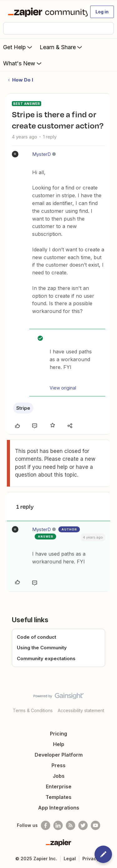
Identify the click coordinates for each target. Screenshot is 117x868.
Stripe (23, 408)
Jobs (59, 776)
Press (58, 765)
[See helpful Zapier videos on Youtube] (95, 825)
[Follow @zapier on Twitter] (83, 825)
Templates (58, 797)
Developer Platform (59, 755)
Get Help (18, 47)
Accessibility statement (81, 710)
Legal (70, 859)
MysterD (41, 154)
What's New (23, 63)
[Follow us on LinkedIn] (58, 825)
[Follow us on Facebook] (46, 825)
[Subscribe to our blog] (71, 825)
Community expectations (46, 658)
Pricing (58, 734)
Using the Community (42, 648)
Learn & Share (61, 47)
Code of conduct (37, 637)
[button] (102, 12)
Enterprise (59, 786)
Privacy (91, 859)
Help (59, 744)
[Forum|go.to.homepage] (45, 12)
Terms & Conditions (33, 710)
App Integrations (59, 808)
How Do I (23, 80)
